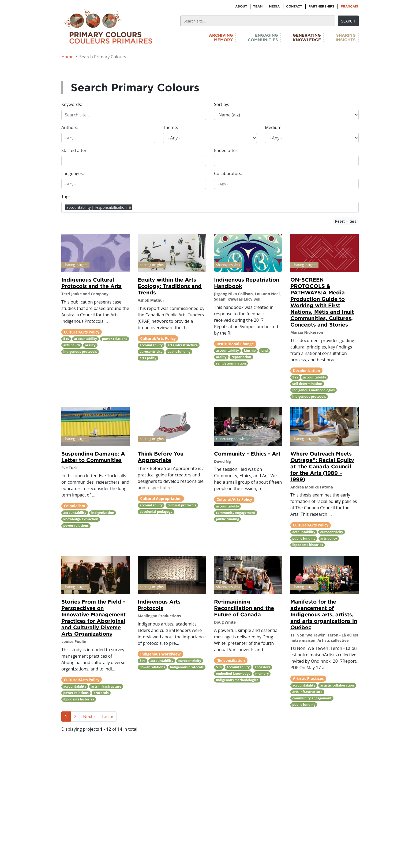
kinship (250, 350)
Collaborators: (228, 173)
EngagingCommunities (263, 37)
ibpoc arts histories (308, 545)
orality (90, 345)
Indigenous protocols (80, 352)
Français (349, 6)
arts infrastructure (183, 345)
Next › (89, 717)
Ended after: (226, 150)
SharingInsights (346, 37)
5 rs (66, 339)
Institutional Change (235, 344)
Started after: (74, 150)
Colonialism (75, 506)
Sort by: (222, 104)
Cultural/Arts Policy (82, 332)
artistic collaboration (337, 685)
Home (67, 57)
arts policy (72, 345)
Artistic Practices (308, 678)
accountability (85, 339)
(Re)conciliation (231, 660)
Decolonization (307, 371)
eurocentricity (151, 352)
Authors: (70, 127)
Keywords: (72, 104)
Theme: (171, 127)
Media (274, 6)
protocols (101, 693)
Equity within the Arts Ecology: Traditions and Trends (170, 286)
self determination (231, 363)
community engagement (236, 513)
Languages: (73, 173)
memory (262, 674)
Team (258, 6)
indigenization (103, 513)
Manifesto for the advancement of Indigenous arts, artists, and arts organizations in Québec (324, 614)
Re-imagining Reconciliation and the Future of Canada (244, 608)
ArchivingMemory (221, 37)
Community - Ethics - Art (247, 453)
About (241, 6)
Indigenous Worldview (161, 654)
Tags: (66, 196)
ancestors (262, 667)
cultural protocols (182, 505)
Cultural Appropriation (161, 499)
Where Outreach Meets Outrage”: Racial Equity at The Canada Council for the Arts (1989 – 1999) (322, 466)
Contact (294, 6)
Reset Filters (346, 221)
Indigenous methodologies (313, 390)
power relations (115, 339)
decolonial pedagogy (156, 512)
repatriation (241, 357)
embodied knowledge (233, 674)
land (264, 350)
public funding (179, 352)
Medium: (274, 127)
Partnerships (321, 6)
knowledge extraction (81, 519)
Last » (107, 717)
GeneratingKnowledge (307, 37)
